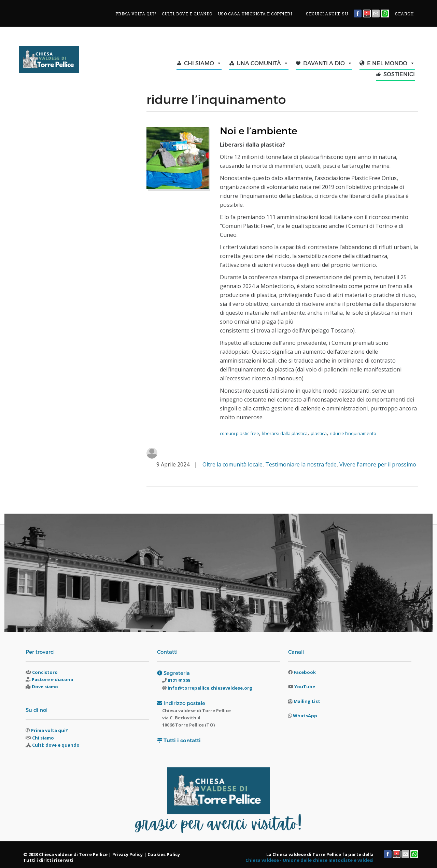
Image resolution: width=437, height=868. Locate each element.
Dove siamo (45, 687)
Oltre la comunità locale (232, 464)
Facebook (305, 672)
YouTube (305, 687)
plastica (319, 433)
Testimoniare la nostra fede (301, 464)
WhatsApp (305, 716)
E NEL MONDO (391, 63)
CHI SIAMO (203, 63)
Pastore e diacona (52, 679)
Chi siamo (43, 738)
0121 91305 (178, 680)
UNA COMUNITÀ (263, 63)
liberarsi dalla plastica (285, 433)
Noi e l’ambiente (258, 130)
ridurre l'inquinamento (353, 433)
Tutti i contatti (182, 740)
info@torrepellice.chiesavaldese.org (209, 688)
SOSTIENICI (399, 74)
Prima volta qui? (50, 730)
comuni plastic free (239, 433)
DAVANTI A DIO (328, 63)
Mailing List (307, 701)
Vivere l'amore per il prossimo (378, 464)
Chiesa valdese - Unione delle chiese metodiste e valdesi (309, 860)
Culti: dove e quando (56, 745)
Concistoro (45, 672)
